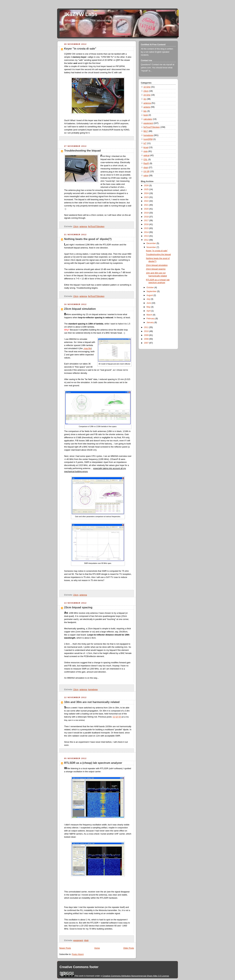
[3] (120, 717)
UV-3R (146, 171)
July (149, 299)
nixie (146, 151)
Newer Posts (65, 948)
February (151, 319)
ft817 (146, 131)
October (150, 287)
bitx (145, 111)
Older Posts (129, 948)
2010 (147, 331)
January (150, 322)
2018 (147, 217)
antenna (83, 227)
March (150, 315)
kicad (146, 147)
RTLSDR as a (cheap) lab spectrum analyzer (93, 763)
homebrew (93, 690)
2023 (147, 197)
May (149, 307)
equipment (78, 940)
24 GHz (147, 95)
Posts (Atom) (78, 954)
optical (146, 155)
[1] (114, 717)
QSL (145, 160)
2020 (147, 209)
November (152, 247)
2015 (147, 228)
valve (146, 176)
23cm (76, 227)
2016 (147, 224)
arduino (147, 107)
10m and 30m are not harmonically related (92, 702)
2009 (147, 335)
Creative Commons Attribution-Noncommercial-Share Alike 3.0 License (136, 976)
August (150, 295)
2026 (147, 186)
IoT (145, 143)
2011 (147, 327)
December (152, 243)
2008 (147, 339)
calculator (148, 119)
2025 (147, 189)
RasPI (146, 163)
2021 (147, 205)
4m (145, 99)
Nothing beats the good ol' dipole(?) (88, 239)
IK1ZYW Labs (81, 14)
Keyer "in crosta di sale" (80, 49)
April (149, 311)
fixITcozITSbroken (96, 227)
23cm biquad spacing (78, 607)
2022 (147, 201)
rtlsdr (86, 940)
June (149, 303)
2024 (147, 193)
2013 (147, 236)
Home (97, 948)
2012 (147, 240)
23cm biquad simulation (80, 309)
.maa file (87, 348)
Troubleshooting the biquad (82, 151)
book (146, 115)
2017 (147, 220)
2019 (147, 213)
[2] (117, 717)
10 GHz (147, 87)
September (152, 291)
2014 (147, 232)
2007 (147, 343)
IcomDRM (148, 139)
